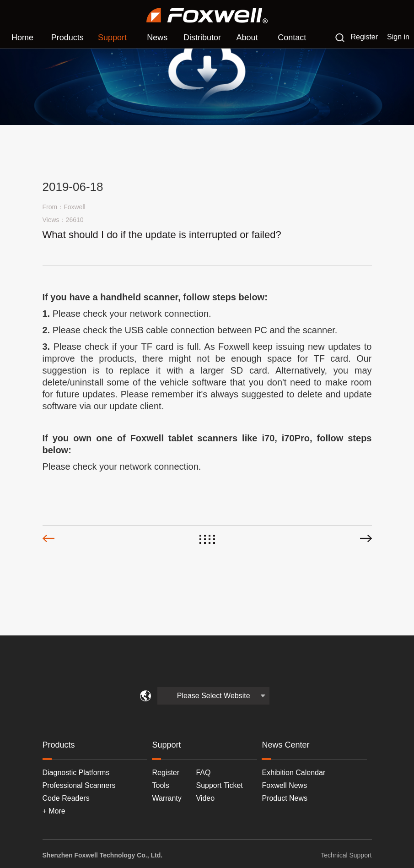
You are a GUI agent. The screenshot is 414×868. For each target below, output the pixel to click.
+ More (54, 811)
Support (112, 38)
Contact (292, 38)
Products (67, 38)
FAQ (203, 773)
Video (205, 798)
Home (22, 38)
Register (365, 37)
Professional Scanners (79, 785)
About (247, 38)
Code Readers (66, 798)
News (157, 38)
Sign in (398, 37)
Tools (160, 785)
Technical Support (346, 855)
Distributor (202, 38)
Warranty (167, 798)
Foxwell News (284, 785)
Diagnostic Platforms (76, 773)
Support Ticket (219, 785)
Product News (285, 798)
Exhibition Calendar (293, 773)
